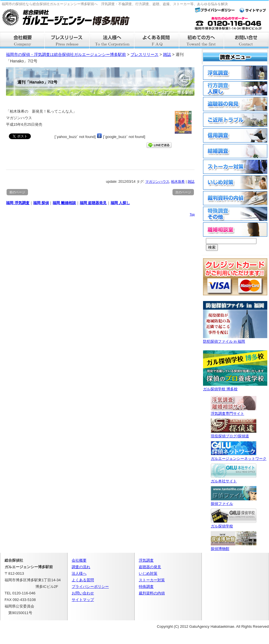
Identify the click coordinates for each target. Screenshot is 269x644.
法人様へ (112, 40)
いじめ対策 (148, 573)
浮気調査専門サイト (234, 411)
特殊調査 (146, 587)
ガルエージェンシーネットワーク (239, 456)
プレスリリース (67, 40)
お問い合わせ (83, 593)
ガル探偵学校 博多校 (235, 387)
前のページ (17, 192)
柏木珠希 (178, 182)
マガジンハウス (157, 182)
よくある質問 (157, 40)
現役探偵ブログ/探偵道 (234, 434)
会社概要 (22, 40)
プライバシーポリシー (90, 587)
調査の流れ (81, 567)
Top (192, 214)
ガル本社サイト (234, 479)
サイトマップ (83, 600)
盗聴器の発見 (150, 567)
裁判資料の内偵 (152, 593)
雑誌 (191, 182)
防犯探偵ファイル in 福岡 (235, 339)
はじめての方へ (202, 40)
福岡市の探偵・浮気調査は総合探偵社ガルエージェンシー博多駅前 (66, 54)
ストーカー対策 (152, 580)
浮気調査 (146, 560)
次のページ (183, 192)
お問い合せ (247, 40)
